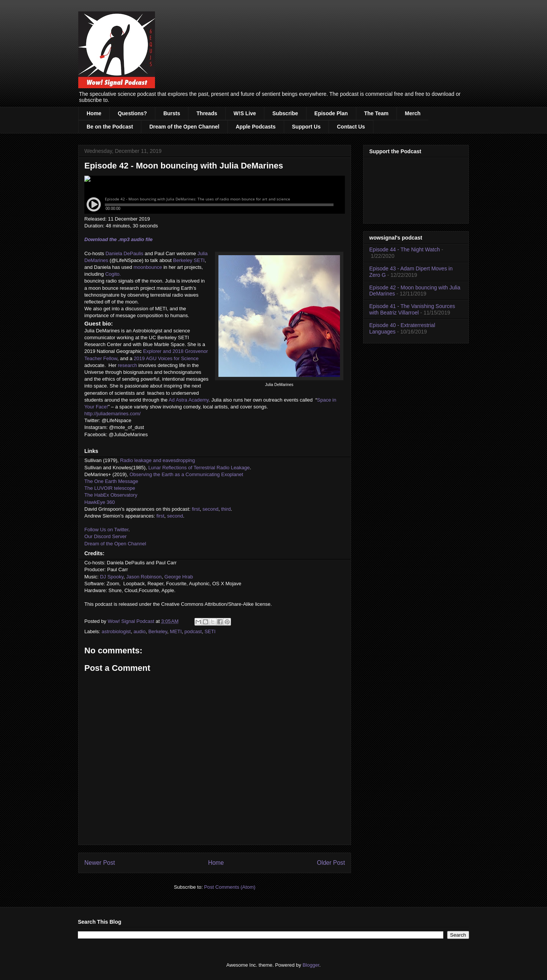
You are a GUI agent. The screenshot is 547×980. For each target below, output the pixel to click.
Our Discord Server (105, 536)
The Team (376, 113)
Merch (413, 113)
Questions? (132, 113)
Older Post (331, 863)
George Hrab (179, 577)
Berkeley (158, 631)
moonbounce (148, 267)
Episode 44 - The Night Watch (405, 249)
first (196, 509)
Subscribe (285, 113)
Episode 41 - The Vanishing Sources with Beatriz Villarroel (412, 309)
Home (94, 113)
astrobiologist (116, 631)
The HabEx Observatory (111, 495)
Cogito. (113, 274)
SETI (210, 631)
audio (139, 631)
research (127, 365)
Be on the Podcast (110, 127)
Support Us (306, 127)
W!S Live (245, 113)
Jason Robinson (144, 577)
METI (176, 631)
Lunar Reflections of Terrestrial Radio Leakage (199, 468)
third (226, 509)
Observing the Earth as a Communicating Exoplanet (186, 474)
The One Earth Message (111, 481)
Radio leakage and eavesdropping (157, 460)
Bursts (172, 113)
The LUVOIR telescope (110, 488)
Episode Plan (331, 113)
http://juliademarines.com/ (112, 414)
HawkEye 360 (100, 502)
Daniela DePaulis (125, 253)
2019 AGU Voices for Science (166, 358)
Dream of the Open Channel (184, 127)
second (210, 509)
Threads (207, 113)
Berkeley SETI (189, 260)
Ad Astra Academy (189, 400)
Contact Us (351, 127)
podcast (193, 631)
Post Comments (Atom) (230, 887)
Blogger (311, 965)
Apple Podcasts (256, 127)
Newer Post (100, 863)
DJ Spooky (112, 577)
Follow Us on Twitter (106, 530)
